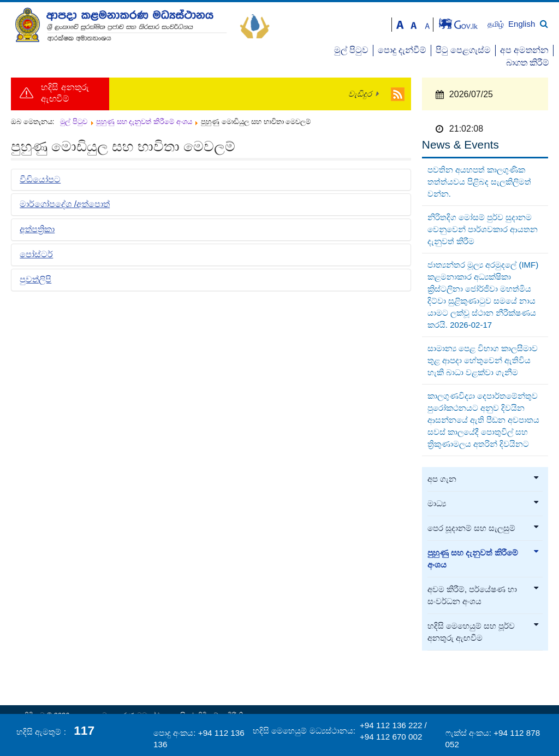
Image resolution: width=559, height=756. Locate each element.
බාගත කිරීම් (528, 63)
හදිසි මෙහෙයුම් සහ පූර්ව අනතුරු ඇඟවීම (484, 632)
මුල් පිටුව (351, 50)
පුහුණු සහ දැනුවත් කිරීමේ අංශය (484, 559)
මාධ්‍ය (484, 504)
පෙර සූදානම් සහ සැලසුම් (484, 528)
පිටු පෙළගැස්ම (463, 50)
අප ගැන (484, 479)
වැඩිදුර (360, 94)
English (522, 24)
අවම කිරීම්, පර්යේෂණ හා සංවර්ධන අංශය (484, 595)
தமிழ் (497, 24)
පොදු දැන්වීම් (402, 50)
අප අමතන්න (524, 50)
